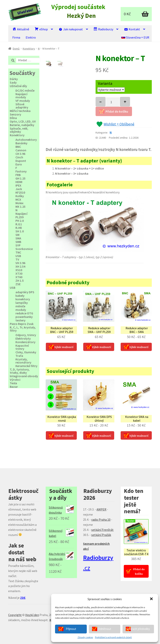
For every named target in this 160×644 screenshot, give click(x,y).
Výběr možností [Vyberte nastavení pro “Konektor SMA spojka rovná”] (64, 436)
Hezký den (32, 615)
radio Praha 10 (101, 520)
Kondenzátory (25, 342)
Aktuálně (21, 29)
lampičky (22, 303)
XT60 (19, 277)
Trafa (19, 356)
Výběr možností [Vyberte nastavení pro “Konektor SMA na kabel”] (139, 436)
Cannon (21, 150)
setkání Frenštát (102, 530)
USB (18, 256)
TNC (18, 252)
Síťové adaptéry (22, 106)
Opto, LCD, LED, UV (23, 121)
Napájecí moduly (21, 96)
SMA (18, 238)
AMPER (101, 509)
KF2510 (20, 192)
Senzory (15, 114)
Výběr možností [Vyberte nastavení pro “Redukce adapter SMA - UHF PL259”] (102, 347)
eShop (41, 29)
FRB (18, 175)
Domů (16, 49)
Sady (13, 82)
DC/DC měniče (25, 90)
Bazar (14, 387)
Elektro (31, 37)
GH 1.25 (20, 178)
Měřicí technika (20, 111)
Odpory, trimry (26, 335)
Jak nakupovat (71, 29)
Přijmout (71, 629)
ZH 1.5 (20, 281)
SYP (18, 245)
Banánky (21, 143)
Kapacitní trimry (22, 347)
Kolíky (20, 196)
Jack (19, 189)
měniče (20, 306)
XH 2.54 (20, 266)
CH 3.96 (20, 154)
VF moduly (23, 101)
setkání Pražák (101, 535)
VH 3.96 (20, 263)
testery (20, 320)
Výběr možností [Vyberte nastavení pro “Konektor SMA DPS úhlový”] (102, 436)
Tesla (13, 383)
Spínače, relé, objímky (19, 130)
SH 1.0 (20, 231)
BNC (18, 147)
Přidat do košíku (117, 111)
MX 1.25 (20, 207)
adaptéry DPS (25, 292)
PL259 (19, 217)
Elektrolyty (23, 338)
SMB (18, 242)
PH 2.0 (20, 221)
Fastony (21, 171)
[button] (152, 599)
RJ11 (19, 224)
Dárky (14, 79)
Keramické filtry (26, 366)
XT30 (19, 273)
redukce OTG (24, 313)
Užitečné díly (18, 86)
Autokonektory (26, 140)
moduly (21, 310)
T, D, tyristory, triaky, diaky (20, 371)
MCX (18, 199)
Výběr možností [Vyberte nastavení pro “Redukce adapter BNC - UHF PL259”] (64, 347)
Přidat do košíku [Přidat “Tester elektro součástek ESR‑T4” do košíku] (139, 571)
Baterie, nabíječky (22, 125)
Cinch (19, 157)
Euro (19, 164)
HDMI (19, 182)
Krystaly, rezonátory (23, 361)
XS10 (19, 270)
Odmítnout (105, 629)
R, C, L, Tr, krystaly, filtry (23, 329)
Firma (16, 37)
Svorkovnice (24, 249)
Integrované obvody (24, 376)
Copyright (15, 615)
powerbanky (24, 317)
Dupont (21, 161)
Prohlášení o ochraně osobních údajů (113, 637)
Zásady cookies (85, 637)
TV (17, 259)
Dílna (13, 118)
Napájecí (21, 214)
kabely (20, 296)
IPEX (18, 185)
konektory (23, 299)
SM (17, 235)
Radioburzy (103, 29)
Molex (19, 203)
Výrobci (15, 380)
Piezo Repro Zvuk (22, 324)
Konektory (29, 49)
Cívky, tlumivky (26, 352)
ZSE (18, 284)
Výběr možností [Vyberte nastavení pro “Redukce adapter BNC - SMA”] (139, 347)
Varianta (105, 83)
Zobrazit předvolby (138, 629)
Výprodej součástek (78, 7)
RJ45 (19, 228)
